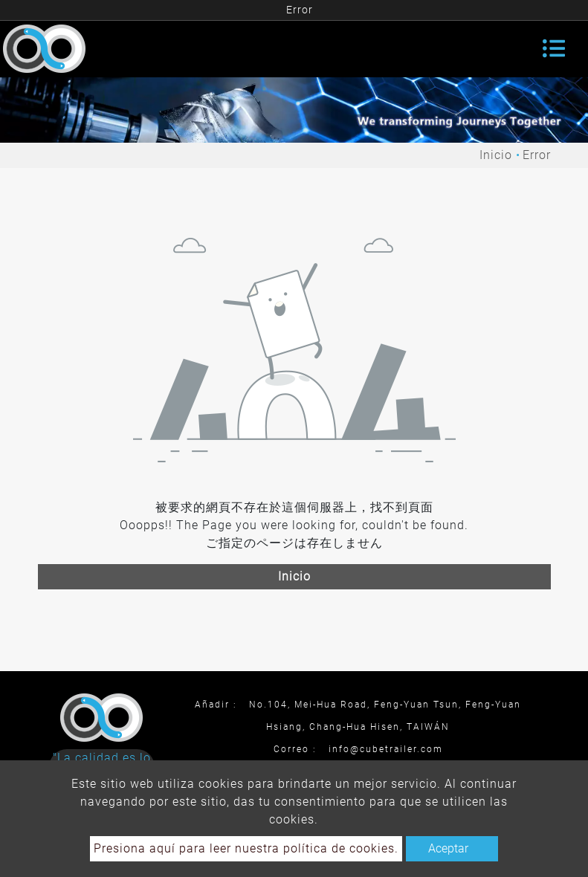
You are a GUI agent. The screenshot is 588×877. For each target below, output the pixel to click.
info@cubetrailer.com (386, 749)
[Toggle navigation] (554, 48)
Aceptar (448, 848)
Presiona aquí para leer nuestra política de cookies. (246, 848)
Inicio (496, 155)
